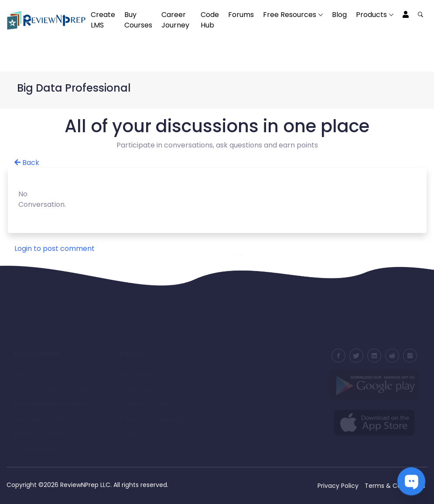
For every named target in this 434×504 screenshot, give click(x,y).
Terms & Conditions (395, 486)
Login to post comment (55, 249)
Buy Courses (138, 20)
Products (371, 15)
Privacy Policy (338, 486)
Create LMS (103, 20)
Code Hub (210, 20)
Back (27, 163)
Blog (339, 15)
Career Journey (175, 20)
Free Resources (290, 15)
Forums (241, 15)
